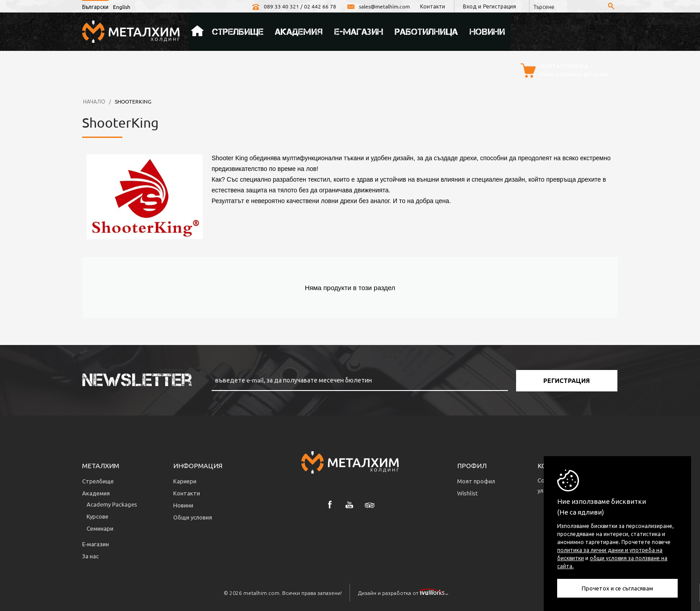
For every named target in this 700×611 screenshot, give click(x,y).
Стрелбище (238, 32)
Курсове (98, 516)
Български (95, 7)
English (122, 7)
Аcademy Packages (112, 504)
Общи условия (193, 517)
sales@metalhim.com (378, 6)
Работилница (426, 32)
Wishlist (467, 493)
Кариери (185, 481)
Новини (487, 32)
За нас (90, 556)
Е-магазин (359, 32)
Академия (299, 32)
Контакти (433, 6)
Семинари (100, 528)
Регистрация (500, 6)
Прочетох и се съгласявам (617, 588)
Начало (197, 32)
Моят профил (476, 481)
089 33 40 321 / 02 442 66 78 (294, 6)
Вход (470, 6)
